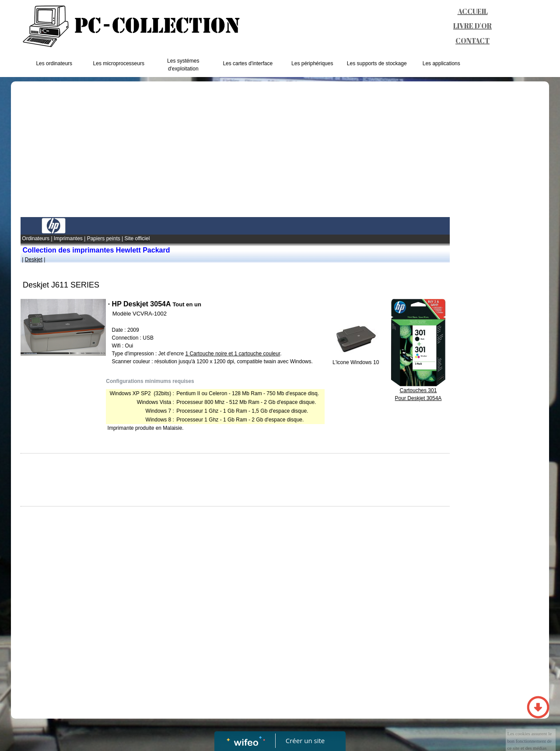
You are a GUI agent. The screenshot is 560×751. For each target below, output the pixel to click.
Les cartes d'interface (248, 63)
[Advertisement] (235, 151)
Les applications (441, 63)
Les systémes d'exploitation (183, 65)
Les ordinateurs (54, 63)
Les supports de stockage (377, 63)
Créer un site (305, 740)
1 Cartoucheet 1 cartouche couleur (233, 354)
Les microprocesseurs (119, 63)
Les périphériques (312, 63)
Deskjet (34, 260)
